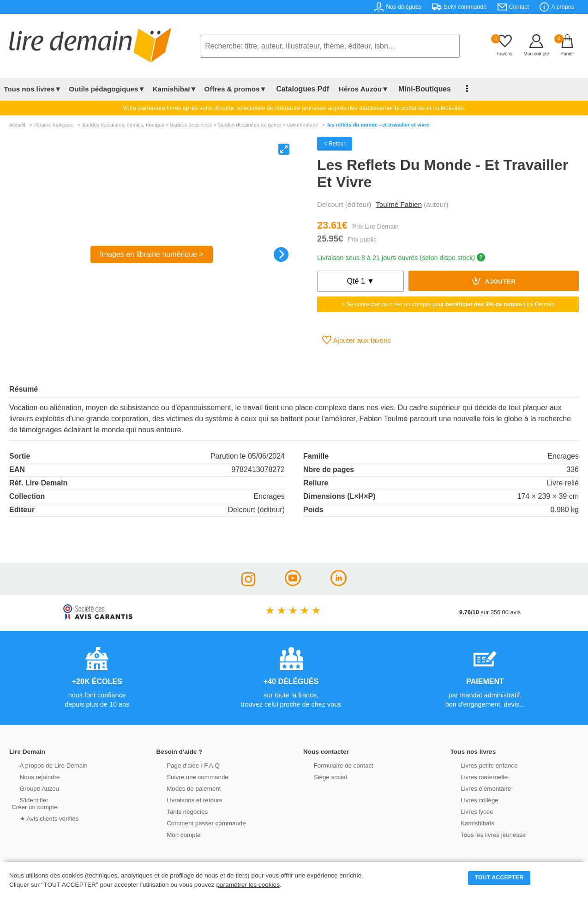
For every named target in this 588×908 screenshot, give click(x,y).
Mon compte (175, 834)
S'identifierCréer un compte (33, 803)
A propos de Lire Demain (44, 765)
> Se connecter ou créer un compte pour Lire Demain (448, 304)
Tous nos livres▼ (33, 89)
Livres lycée (468, 811)
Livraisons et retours (185, 799)
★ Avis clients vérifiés (40, 818)
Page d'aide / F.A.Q (184, 765)
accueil (17, 125)
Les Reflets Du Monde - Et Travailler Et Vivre (378, 125)
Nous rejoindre (31, 776)
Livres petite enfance (480, 765)
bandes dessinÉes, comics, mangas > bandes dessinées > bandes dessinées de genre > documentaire (201, 125)
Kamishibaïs (469, 822)
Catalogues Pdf (299, 89)
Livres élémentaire (477, 788)
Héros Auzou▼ (357, 89)
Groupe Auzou (30, 788)
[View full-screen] (284, 149)
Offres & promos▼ (236, 89)
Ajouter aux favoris (357, 340)
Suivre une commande (188, 776)
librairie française (54, 125)
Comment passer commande (197, 822)
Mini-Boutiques (415, 89)
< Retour (335, 144)
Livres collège (471, 799)
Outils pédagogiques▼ (107, 89)
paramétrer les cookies (248, 885)
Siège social (321, 776)
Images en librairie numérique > (152, 254)
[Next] (281, 254)
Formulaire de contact (334, 765)
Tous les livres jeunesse (484, 834)
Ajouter (494, 281)
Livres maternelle (475, 776)
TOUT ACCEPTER (499, 878)
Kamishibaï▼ (175, 89)
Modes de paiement (185, 788)
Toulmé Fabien (399, 204)
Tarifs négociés (178, 811)
